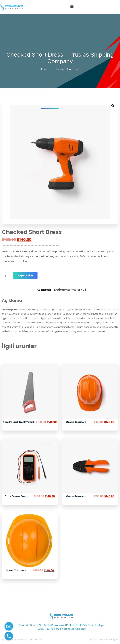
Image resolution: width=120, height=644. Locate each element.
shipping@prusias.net (73, 629)
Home (44, 69)
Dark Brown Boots (16, 496)
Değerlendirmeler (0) (70, 290)
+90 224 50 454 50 (47, 629)
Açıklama (44, 290)
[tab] (44, 290)
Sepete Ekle (25, 275)
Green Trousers (76, 422)
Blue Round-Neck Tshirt (19, 422)
